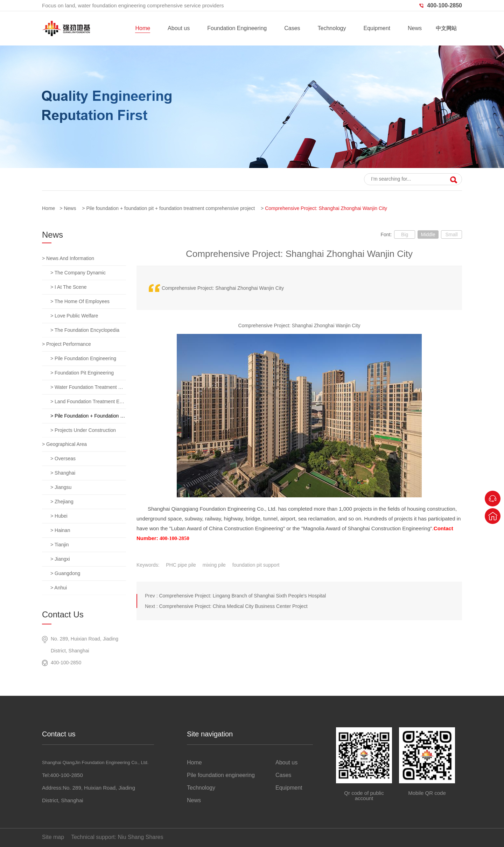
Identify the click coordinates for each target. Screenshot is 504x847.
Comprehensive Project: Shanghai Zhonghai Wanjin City (326, 208)
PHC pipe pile (181, 565)
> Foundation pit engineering (82, 373)
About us (179, 28)
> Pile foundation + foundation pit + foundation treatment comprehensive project (88, 416)
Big (405, 234)
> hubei (59, 516)
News (415, 28)
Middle (428, 234)
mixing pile (214, 565)
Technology (332, 28)
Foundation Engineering (237, 28)
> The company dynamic (78, 273)
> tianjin (60, 545)
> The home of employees (80, 301)
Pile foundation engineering (221, 775)
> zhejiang (62, 502)
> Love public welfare (74, 316)
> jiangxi (60, 559)
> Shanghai (63, 473)
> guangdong (65, 573)
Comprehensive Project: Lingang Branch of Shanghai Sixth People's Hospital (242, 596)
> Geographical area (64, 444)
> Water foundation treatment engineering (88, 387)
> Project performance (66, 344)
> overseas (63, 458)
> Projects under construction (83, 430)
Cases (292, 28)
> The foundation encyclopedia (85, 330)
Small (451, 234)
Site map (53, 837)
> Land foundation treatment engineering (88, 401)
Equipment (377, 28)
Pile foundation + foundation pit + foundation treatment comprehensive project (170, 208)
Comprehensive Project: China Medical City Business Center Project (233, 606)
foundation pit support (256, 565)
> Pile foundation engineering (83, 358)
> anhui (59, 588)
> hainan (60, 530)
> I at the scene (69, 287)
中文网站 (446, 28)
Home (143, 28)
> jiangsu (61, 487)
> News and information (68, 258)
